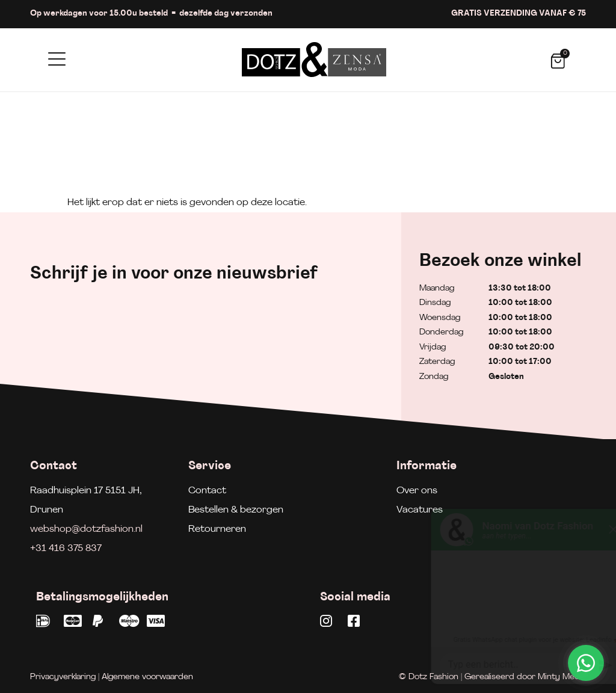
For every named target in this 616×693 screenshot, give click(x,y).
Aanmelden (324, 352)
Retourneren (217, 529)
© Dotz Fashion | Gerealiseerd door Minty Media (492, 677)
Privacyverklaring (63, 677)
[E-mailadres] (147, 349)
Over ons (417, 491)
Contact (207, 491)
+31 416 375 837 (66, 549)
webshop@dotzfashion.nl (86, 529)
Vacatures (420, 510)
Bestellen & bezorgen (236, 510)
